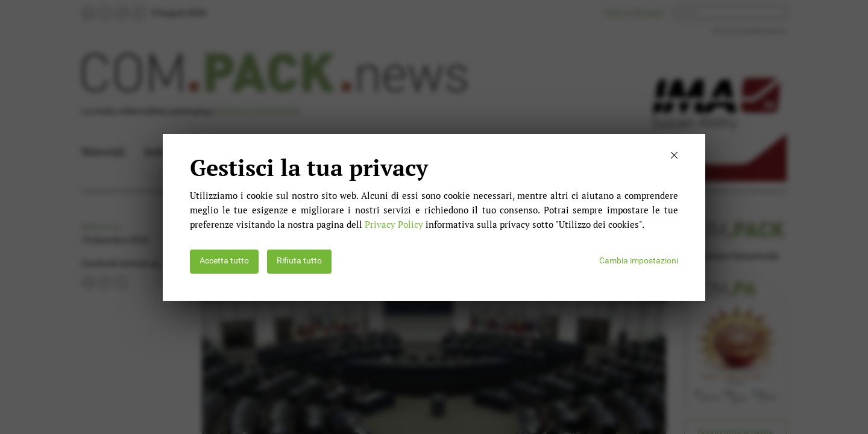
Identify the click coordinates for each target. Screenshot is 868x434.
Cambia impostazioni (639, 261)
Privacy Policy (394, 224)
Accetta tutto (224, 261)
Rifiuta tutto (299, 261)
